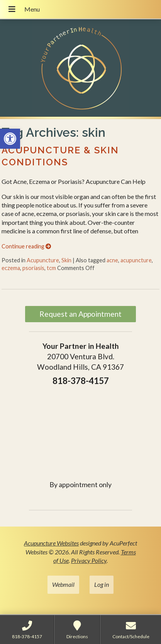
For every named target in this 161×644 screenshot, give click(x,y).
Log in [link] (102, 584)
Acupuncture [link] (43, 260)
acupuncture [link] (136, 260)
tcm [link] (51, 268)
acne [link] (112, 260)
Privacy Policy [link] (89, 560)
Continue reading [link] (26, 246)
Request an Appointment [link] (80, 314)
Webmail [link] (63, 584)
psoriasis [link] (33, 268)
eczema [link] (11, 268)
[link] (10, 139)
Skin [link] (66, 260)
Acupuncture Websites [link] (51, 543)
